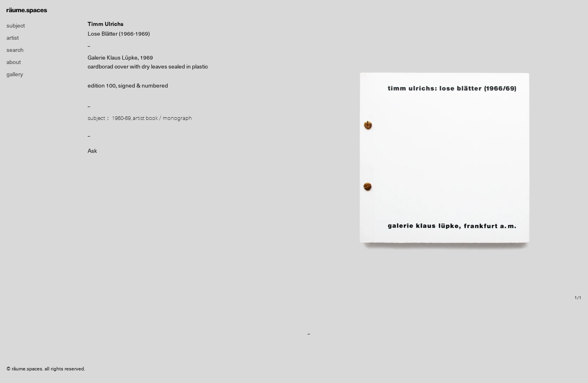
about (14, 62)
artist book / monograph (162, 118)
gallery (15, 74)
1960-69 (121, 118)
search (15, 50)
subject (16, 26)
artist (13, 38)
